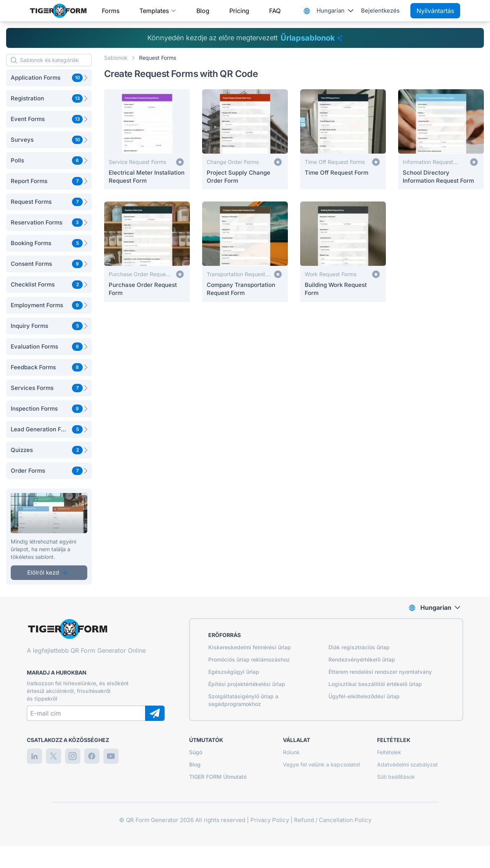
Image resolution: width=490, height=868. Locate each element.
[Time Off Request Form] (343, 139)
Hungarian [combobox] (331, 11)
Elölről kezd (48, 572)
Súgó (196, 752)
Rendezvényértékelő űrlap (362, 659)
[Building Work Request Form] (343, 251)
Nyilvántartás (435, 11)
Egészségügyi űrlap (234, 672)
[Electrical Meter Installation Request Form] (147, 139)
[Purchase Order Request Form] (147, 251)
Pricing (239, 11)
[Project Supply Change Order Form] (245, 139)
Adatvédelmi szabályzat (408, 764)
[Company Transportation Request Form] (245, 251)
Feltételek (389, 752)
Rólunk (291, 752)
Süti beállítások (396, 777)
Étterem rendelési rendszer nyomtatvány (380, 672)
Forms (111, 11)
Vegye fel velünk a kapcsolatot (322, 764)
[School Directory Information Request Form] (441, 139)
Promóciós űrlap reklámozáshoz (249, 659)
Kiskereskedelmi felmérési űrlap (250, 647)
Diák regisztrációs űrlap (359, 647)
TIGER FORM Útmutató (218, 777)
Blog (203, 11)
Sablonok (116, 58)
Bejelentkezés (380, 11)
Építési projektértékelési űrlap (247, 684)
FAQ (275, 11)
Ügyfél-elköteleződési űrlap (364, 696)
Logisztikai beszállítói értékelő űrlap (375, 684)
